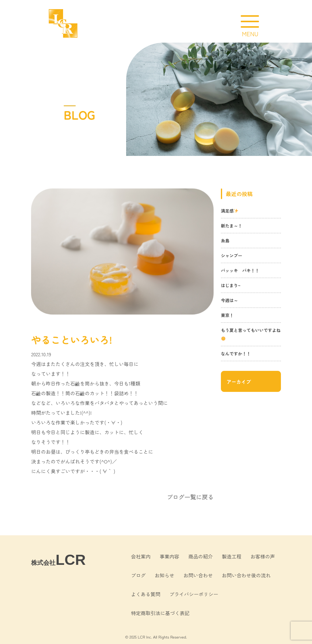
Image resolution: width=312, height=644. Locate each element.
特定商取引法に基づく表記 (160, 613)
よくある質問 (146, 594)
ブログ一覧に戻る (190, 497)
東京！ (227, 315)
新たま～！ (232, 226)
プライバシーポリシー (194, 594)
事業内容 (169, 556)
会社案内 (141, 556)
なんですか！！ (236, 354)
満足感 (230, 211)
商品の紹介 (200, 556)
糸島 (225, 241)
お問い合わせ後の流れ (246, 575)
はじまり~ (231, 285)
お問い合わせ (198, 575)
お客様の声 (263, 556)
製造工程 (232, 556)
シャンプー (232, 255)
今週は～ (229, 300)
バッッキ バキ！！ (240, 270)
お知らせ (165, 575)
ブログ (138, 575)
